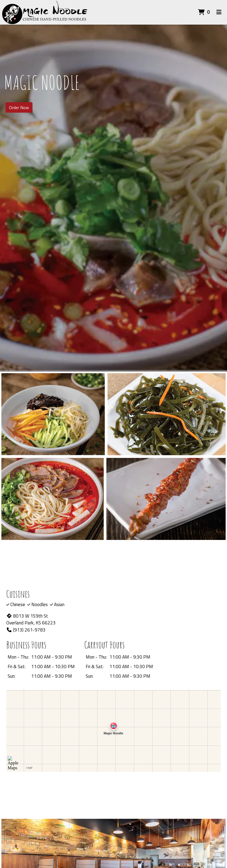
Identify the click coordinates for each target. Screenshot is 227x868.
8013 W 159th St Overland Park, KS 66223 (31, 619)
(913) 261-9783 (26, 630)
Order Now (19, 107)
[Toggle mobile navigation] (219, 12)
